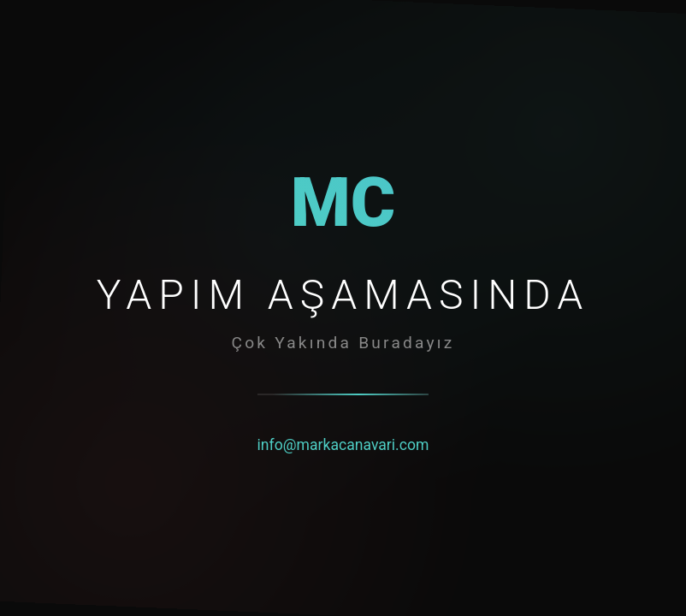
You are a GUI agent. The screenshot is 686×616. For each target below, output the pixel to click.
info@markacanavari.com (343, 445)
